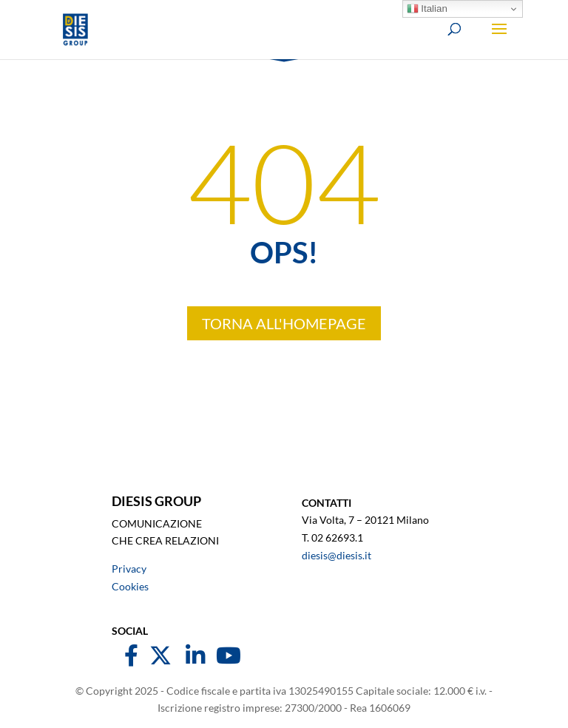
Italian (427, 9)
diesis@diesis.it (337, 555)
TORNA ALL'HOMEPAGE (284, 323)
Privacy (129, 569)
